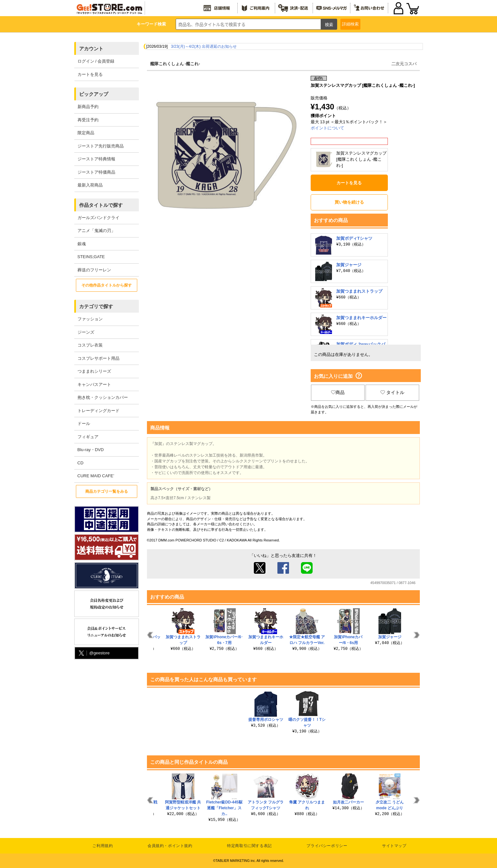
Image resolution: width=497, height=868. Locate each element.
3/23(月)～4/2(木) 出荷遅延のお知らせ (204, 46)
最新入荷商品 (90, 185)
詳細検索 (350, 24)
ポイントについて (327, 128)
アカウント (91, 49)
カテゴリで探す (96, 306)
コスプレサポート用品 (98, 358)
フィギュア (88, 437)
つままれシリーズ (94, 371)
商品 (338, 392)
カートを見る (90, 74)
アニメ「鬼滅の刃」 (96, 231)
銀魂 (82, 244)
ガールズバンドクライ (98, 218)
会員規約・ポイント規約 (170, 846)
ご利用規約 (103, 846)
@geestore (94, 653)
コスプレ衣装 (90, 345)
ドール (84, 424)
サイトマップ (394, 846)
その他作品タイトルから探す (107, 285)
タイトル (392, 392)
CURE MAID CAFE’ (96, 476)
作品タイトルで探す (101, 205)
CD (81, 463)
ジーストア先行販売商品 (101, 146)
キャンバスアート (94, 384)
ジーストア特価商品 (96, 172)
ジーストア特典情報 (96, 159)
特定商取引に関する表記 (249, 846)
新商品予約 (88, 107)
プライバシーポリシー (327, 846)
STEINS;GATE (91, 257)
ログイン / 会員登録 (96, 61)
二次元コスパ (404, 64)
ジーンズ (86, 332)
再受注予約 (88, 120)
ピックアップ (94, 94)
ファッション (90, 319)
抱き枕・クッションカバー (103, 397)
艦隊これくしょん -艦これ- (175, 64)
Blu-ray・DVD (91, 450)
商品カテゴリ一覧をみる (107, 491)
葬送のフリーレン (94, 270)
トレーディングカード (98, 411)
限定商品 (86, 133)
